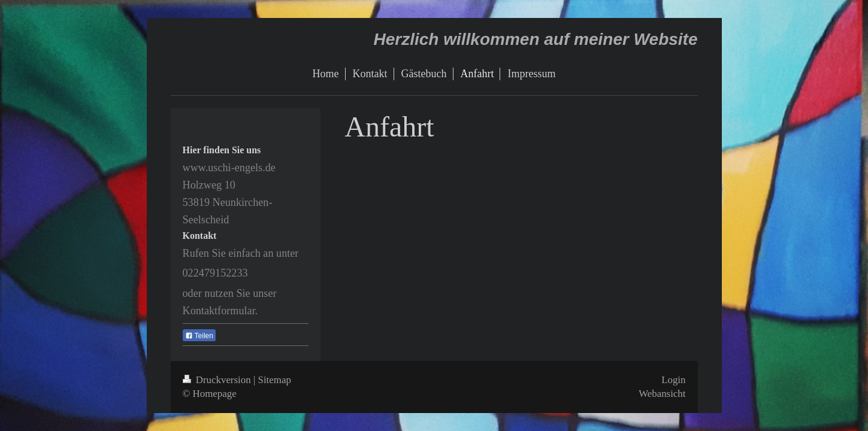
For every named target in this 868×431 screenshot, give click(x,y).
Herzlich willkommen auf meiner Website (536, 39)
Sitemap (275, 380)
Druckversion (218, 380)
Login (673, 380)
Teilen (199, 336)
